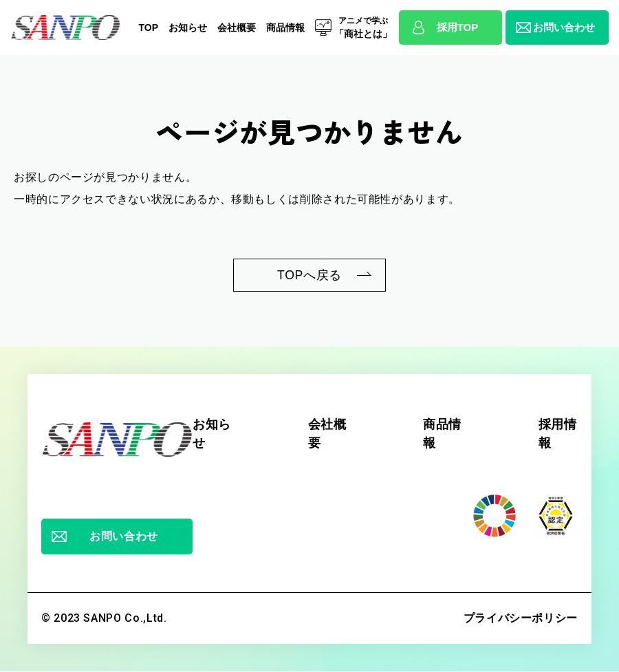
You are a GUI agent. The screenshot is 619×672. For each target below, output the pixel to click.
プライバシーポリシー (521, 619)
